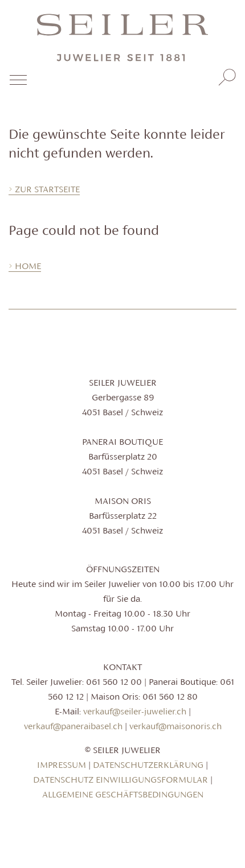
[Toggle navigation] (18, 84)
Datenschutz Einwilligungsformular (121, 780)
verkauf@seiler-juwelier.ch (135, 711)
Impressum (62, 765)
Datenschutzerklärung (148, 765)
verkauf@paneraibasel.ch (73, 726)
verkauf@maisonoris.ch (175, 726)
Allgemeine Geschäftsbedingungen (123, 794)
